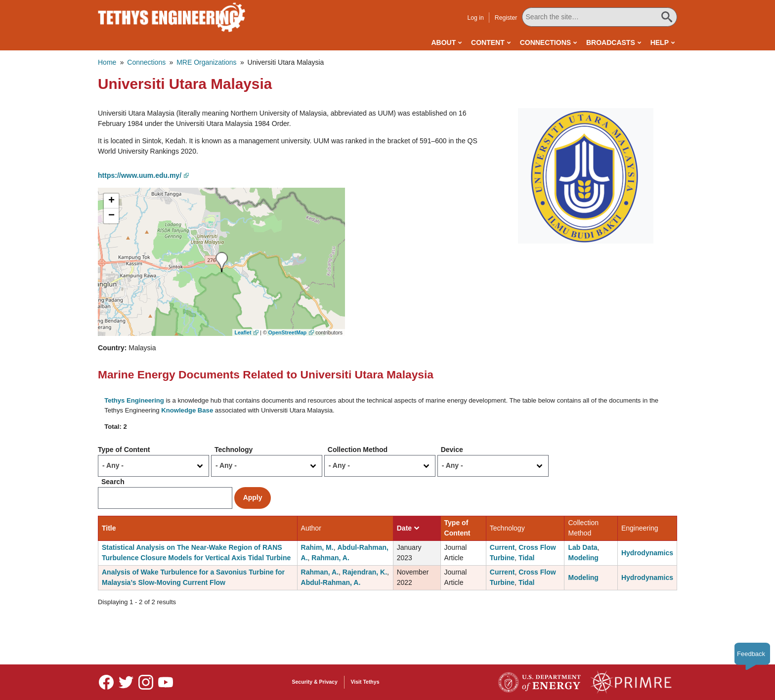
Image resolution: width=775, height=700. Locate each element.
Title (109, 528)
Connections (545, 42)
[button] (586, 175)
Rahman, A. (330, 558)
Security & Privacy (315, 682)
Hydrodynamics (647, 553)
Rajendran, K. (365, 572)
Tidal (526, 558)
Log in (475, 18)
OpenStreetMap (288, 332)
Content (488, 42)
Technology (234, 450)
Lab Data (582, 547)
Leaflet (243, 332)
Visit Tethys (365, 682)
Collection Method (358, 450)
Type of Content (124, 450)
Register (506, 18)
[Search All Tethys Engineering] (600, 17)
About (443, 42)
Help (660, 42)
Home (107, 62)
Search (113, 482)
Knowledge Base (187, 410)
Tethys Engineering (134, 400)
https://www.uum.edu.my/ (140, 175)
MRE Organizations (206, 62)
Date (408, 528)
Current (502, 547)
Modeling (583, 558)
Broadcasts (611, 42)
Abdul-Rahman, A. (331, 582)
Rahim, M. (317, 547)
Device (452, 450)
